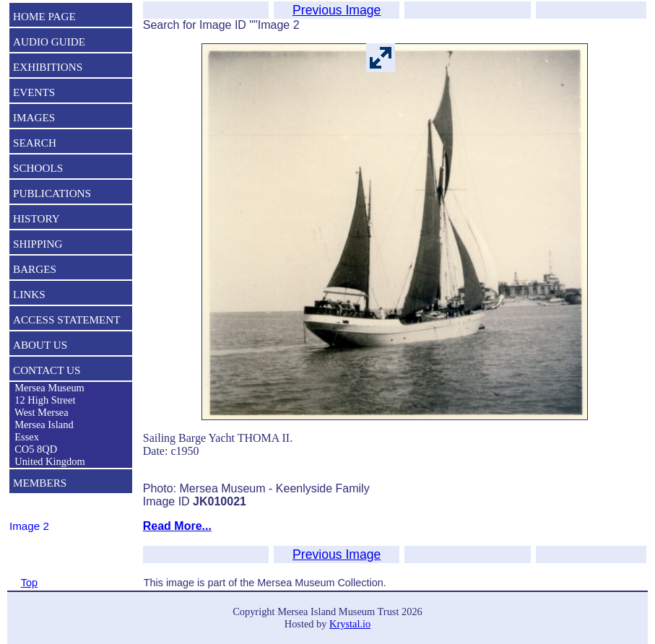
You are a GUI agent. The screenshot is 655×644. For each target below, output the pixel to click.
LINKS (29, 294)
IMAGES (34, 117)
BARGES (35, 269)
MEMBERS (40, 483)
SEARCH (35, 143)
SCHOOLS (38, 168)
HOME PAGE (44, 16)
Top (29, 583)
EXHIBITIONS (48, 67)
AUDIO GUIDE (49, 42)
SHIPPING (38, 244)
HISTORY (36, 218)
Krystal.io (350, 624)
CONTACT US (47, 370)
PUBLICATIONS (52, 193)
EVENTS (34, 92)
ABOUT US (40, 345)
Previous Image (337, 10)
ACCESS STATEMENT (67, 319)
